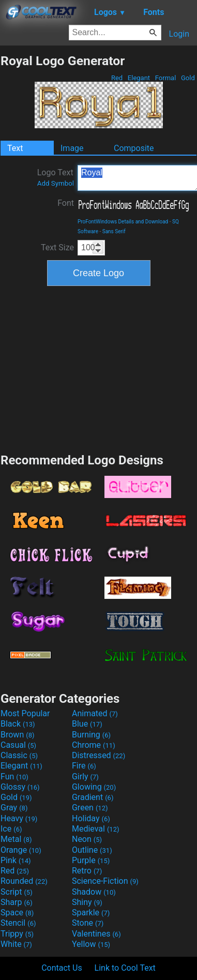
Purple (91, 860)
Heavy (19, 818)
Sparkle (91, 913)
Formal (166, 78)
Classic (19, 755)
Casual (18, 745)
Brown (17, 735)
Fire (84, 766)
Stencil (18, 923)
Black (18, 724)
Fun (14, 777)
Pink (16, 860)
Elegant (139, 78)
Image (72, 148)
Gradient (93, 797)
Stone (88, 923)
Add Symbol (56, 183)
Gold (188, 78)
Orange (21, 850)
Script (17, 892)
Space (17, 913)
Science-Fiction (105, 881)
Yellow (91, 944)
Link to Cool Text (125, 968)
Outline (92, 850)
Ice (11, 829)
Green (90, 808)
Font (66, 203)
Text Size (57, 247)
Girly (85, 777)
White (16, 944)
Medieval (96, 829)
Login (179, 34)
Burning (91, 735)
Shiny (87, 902)
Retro (87, 871)
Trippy (17, 934)
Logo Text (56, 177)
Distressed (98, 755)
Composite (134, 148)
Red (117, 78)
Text (15, 148)
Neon (87, 839)
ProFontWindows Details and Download (123, 222)
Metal (16, 839)
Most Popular (25, 713)
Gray (14, 808)
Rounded (24, 881)
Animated (95, 713)
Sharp (17, 902)
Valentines (96, 934)
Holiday (91, 818)
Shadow (94, 892)
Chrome (94, 745)
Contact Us (62, 968)
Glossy (20, 787)
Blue (87, 724)
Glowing (94, 787)
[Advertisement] (99, 368)
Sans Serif (114, 231)
